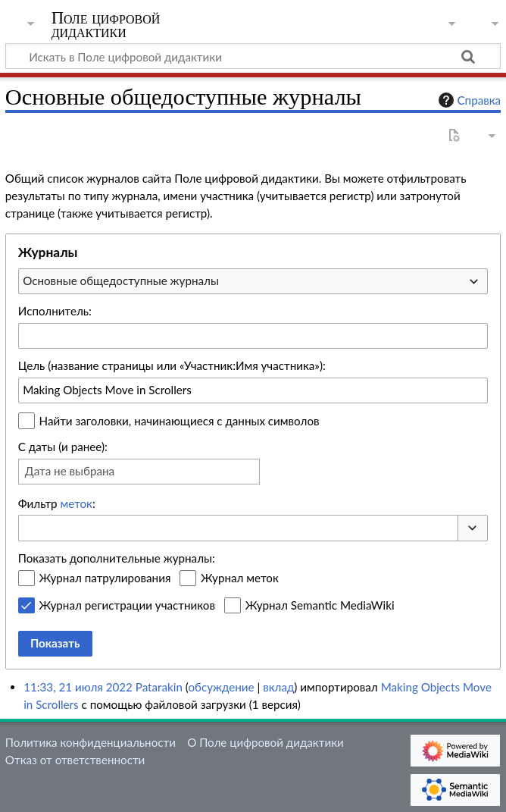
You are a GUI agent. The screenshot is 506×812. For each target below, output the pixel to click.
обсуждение (221, 687)
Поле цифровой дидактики (106, 25)
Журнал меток (240, 578)
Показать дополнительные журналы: (117, 558)
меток (77, 503)
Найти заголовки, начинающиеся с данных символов (180, 421)
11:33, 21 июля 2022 (78, 687)
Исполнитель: (55, 311)
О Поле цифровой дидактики (265, 742)
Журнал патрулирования (105, 578)
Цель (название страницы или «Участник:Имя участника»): (172, 365)
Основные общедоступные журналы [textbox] (121, 281)
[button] (473, 528)
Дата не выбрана (70, 471)
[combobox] (253, 281)
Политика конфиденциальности (91, 742)
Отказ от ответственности (75, 760)
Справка (468, 100)
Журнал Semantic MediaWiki (320, 605)
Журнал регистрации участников (127, 605)
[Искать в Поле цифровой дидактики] (253, 56)
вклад (278, 687)
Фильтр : (57, 503)
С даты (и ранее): (63, 447)
